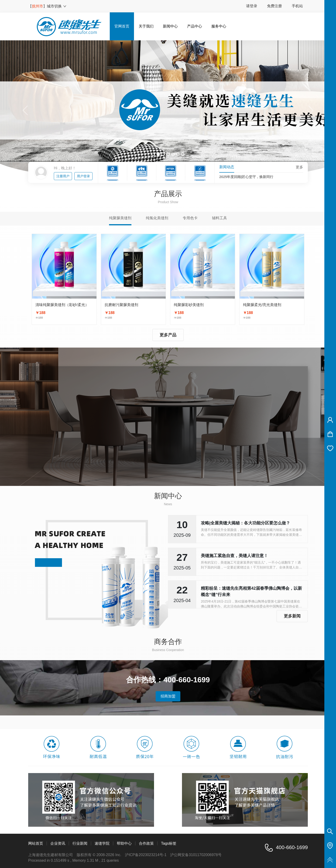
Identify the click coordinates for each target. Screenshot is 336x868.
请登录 (252, 6)
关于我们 (146, 26)
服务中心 (219, 26)
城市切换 (57, 6)
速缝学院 (102, 843)
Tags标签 (169, 843)
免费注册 (274, 6)
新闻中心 (170, 26)
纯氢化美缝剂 (157, 218)
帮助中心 (124, 843)
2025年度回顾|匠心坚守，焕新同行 (246, 177)
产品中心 (195, 26)
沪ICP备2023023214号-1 (146, 855)
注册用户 (63, 176)
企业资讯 (58, 843)
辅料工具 (219, 218)
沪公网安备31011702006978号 (196, 855)
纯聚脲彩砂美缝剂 (189, 305)
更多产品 (168, 335)
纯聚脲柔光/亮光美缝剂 (262, 305)
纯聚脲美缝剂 (120, 218)
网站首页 (36, 843)
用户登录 (83, 176)
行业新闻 (80, 843)
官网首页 (122, 26)
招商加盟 (168, 696)
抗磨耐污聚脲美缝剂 (121, 305)
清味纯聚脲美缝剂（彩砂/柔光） (62, 305)
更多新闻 (292, 616)
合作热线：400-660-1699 (168, 680)
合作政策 (146, 843)
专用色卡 (190, 218)
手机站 (297, 6)
